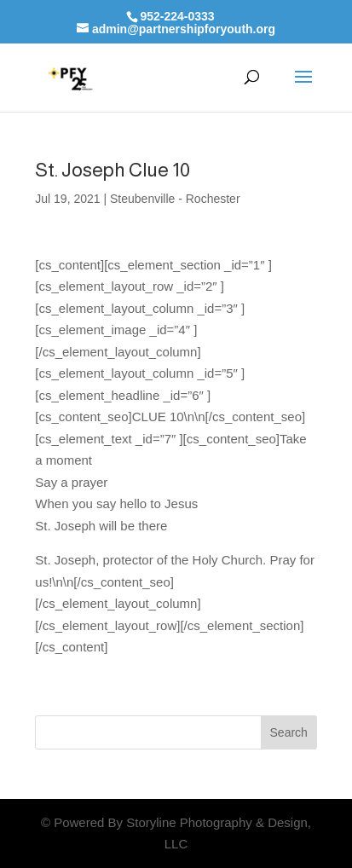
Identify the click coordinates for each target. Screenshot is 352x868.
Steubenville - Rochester (175, 199)
